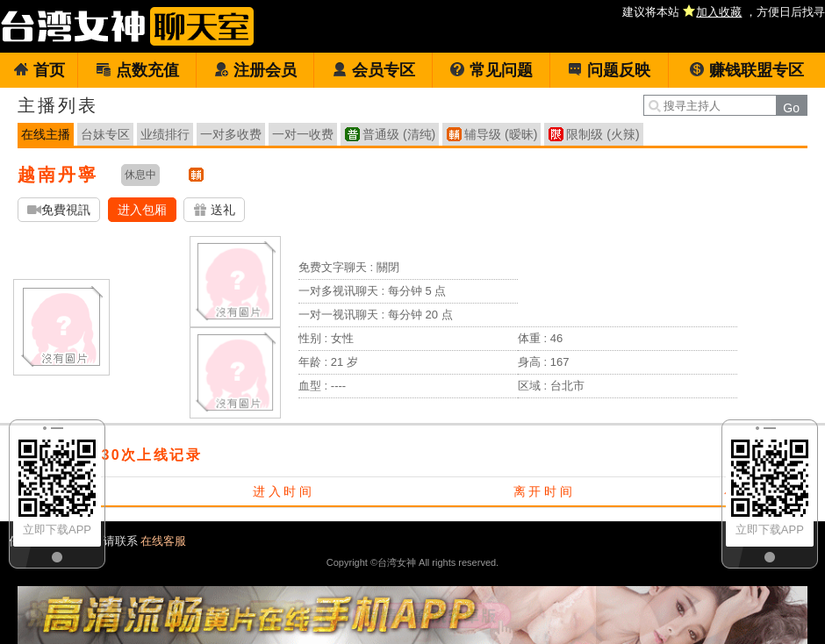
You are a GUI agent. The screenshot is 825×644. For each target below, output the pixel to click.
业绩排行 (165, 134)
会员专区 (373, 70)
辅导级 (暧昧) (501, 134)
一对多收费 (231, 134)
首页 (39, 70)
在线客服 (163, 541)
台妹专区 (105, 134)
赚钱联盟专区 (746, 70)
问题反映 (609, 70)
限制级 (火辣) (603, 134)
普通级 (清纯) (399, 134)
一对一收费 (303, 134)
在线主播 (46, 134)
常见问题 (491, 70)
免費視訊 (59, 210)
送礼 (214, 210)
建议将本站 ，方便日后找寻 (724, 12)
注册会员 (255, 70)
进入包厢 (142, 210)
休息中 (140, 175)
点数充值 (137, 70)
